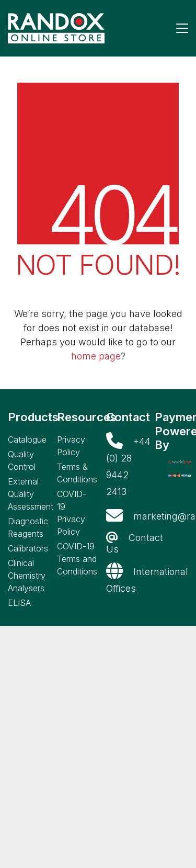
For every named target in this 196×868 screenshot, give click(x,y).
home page (96, 356)
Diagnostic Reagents (28, 527)
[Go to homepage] (56, 28)
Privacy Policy (71, 446)
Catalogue (27, 439)
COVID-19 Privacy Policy (72, 513)
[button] (182, 28)
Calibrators (28, 548)
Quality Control (22, 460)
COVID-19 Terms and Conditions (77, 559)
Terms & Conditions (77, 473)
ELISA (19, 603)
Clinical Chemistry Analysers (27, 576)
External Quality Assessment (31, 494)
